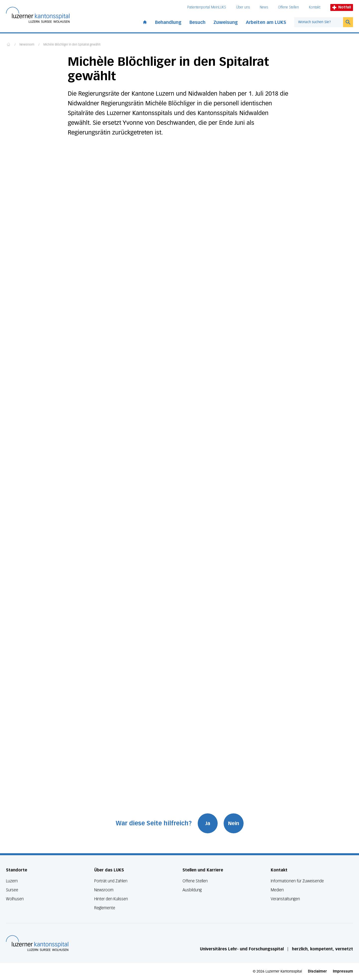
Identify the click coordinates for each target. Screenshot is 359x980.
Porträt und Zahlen (111, 881)
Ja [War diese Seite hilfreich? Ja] (208, 823)
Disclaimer (317, 971)
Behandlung (168, 22)
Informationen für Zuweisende (297, 881)
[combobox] (319, 22)
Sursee (12, 890)
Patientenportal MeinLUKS (207, 7)
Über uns (243, 7)
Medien (277, 890)
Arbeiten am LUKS (266, 22)
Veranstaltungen (285, 899)
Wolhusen (15, 899)
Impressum (343, 971)
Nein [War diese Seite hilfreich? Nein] (234, 823)
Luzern (12, 881)
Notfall (342, 7)
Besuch (197, 22)
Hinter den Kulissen (111, 899)
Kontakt (315, 7)
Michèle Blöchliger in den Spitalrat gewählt (72, 45)
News (264, 7)
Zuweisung (226, 22)
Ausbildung (192, 890)
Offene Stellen (288, 7)
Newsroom (27, 45)
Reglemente (105, 908)
